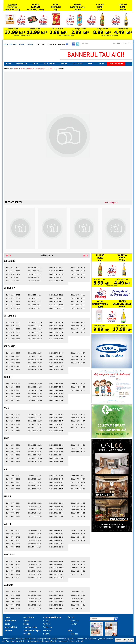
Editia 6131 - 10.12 (56, 274)
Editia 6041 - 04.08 (78, 387)
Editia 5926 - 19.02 (35, 564)
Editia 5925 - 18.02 (35, 568)
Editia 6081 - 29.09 (13, 356)
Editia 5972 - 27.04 (13, 513)
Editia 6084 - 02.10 (78, 329)
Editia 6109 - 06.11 (78, 295)
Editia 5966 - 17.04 (35, 516)
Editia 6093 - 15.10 (35, 339)
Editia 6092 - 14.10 (56, 322)
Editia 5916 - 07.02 (56, 578)
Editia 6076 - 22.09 (35, 353)
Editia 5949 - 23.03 (35, 530)
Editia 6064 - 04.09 (78, 353)
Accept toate (121, 640)
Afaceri (64, 64)
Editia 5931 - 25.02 (13, 568)
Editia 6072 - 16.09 (35, 366)
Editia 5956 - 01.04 (78, 516)
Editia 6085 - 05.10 (78, 326)
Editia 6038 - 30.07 (13, 418)
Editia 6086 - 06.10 (78, 322)
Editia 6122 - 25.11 (13, 302)
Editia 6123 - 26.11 (13, 298)
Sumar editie (22, 64)
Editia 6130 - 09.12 (56, 277)
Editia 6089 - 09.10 (56, 332)
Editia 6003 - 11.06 (56, 448)
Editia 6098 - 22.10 (35, 322)
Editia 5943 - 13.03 (56, 530)
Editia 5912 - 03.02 (78, 571)
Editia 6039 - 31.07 (13, 414)
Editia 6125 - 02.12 (78, 277)
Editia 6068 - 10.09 (56, 360)
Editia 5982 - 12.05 (56, 486)
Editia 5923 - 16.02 (35, 574)
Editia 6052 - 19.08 (35, 390)
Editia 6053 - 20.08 (35, 387)
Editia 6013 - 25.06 (13, 455)
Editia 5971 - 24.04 (13, 516)
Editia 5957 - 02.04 (78, 513)
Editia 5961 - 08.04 (56, 516)
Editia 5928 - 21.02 (13, 578)
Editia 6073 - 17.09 (35, 363)
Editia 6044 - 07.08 (56, 397)
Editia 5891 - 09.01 (78, 595)
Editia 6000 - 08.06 (56, 458)
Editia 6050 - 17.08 (35, 397)
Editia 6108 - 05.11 (78, 298)
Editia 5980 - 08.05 (78, 476)
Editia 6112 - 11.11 (56, 302)
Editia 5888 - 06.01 (78, 605)
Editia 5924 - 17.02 (35, 571)
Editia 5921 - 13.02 (56, 561)
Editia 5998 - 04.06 (78, 445)
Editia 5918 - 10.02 (56, 571)
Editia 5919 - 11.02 (56, 568)
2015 (50, 69)
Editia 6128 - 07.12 (78, 268)
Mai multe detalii (76, 641)
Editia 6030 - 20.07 (35, 424)
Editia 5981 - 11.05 (56, 489)
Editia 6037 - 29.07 (13, 421)
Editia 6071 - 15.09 (35, 369)
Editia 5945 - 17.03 (35, 544)
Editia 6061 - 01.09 (78, 363)
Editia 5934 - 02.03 (78, 540)
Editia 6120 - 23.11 (13, 308)
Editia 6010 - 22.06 (35, 445)
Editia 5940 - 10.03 (56, 540)
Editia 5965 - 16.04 (56, 503)
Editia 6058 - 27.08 (13, 390)
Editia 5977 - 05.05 (78, 486)
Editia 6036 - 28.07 (13, 424)
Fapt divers (78, 64)
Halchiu (46, 634)
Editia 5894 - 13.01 (56, 605)
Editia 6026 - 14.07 (56, 418)
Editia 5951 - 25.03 (13, 544)
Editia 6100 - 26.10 (13, 335)
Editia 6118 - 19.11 (35, 298)
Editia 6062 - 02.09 (78, 360)
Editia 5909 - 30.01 (13, 595)
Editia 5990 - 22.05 (35, 476)
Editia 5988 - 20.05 (35, 482)
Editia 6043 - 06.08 (56, 400)
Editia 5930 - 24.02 (13, 571)
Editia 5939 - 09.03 (56, 544)
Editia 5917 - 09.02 (56, 574)
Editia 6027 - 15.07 (56, 414)
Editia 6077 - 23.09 (13, 369)
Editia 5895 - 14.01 (56, 602)
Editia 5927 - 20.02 (35, 561)
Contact (30, 44)
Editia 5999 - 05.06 (56, 461)
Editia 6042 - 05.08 (78, 384)
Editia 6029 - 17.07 (35, 428)
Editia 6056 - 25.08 (13, 397)
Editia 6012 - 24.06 (13, 458)
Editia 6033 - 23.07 (35, 414)
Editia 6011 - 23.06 (13, 461)
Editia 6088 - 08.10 (56, 335)
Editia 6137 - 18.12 (35, 271)
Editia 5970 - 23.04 (35, 503)
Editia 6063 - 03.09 (78, 356)
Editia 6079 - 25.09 (13, 363)
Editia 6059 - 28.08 (13, 387)
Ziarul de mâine (116, 64)
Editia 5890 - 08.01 (78, 598)
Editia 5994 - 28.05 (13, 479)
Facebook (75, 621)
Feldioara (47, 631)
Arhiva (22, 44)
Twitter (74, 624)
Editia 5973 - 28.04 (13, 510)
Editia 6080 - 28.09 (13, 360)
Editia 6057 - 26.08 (13, 394)
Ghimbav (47, 624)
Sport (91, 64)
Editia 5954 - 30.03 (13, 534)
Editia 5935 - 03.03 (78, 537)
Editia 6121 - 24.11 (13, 305)
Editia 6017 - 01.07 (78, 428)
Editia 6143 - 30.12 (13, 268)
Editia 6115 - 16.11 (35, 308)
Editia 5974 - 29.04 (13, 506)
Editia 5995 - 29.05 (13, 476)
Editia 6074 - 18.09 (35, 360)
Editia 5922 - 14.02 (35, 578)
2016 (8, 255)
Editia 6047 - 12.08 (56, 387)
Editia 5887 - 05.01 (78, 608)
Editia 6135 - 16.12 (35, 277)
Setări (131, 640)
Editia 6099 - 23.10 (13, 339)
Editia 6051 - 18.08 (35, 394)
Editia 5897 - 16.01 (56, 595)
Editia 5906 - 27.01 (13, 605)
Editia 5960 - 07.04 (78, 503)
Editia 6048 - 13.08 (56, 384)
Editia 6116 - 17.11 (35, 305)
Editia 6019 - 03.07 (78, 421)
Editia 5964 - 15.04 (56, 506)
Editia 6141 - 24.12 (13, 274)
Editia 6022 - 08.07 (56, 431)
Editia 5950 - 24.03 (13, 547)
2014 (85, 255)
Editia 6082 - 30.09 (13, 353)
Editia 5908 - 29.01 (13, 598)
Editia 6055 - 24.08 (13, 400)
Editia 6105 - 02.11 (78, 308)
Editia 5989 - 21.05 (35, 479)
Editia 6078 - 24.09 (13, 366)
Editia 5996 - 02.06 (78, 452)
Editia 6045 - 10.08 (56, 394)
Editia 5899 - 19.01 (35, 608)
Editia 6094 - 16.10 (35, 335)
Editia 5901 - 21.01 (35, 602)
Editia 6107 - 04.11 (78, 302)
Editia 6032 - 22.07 (35, 418)
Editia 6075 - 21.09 (35, 356)
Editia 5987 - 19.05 (35, 486)
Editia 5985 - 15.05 (56, 476)
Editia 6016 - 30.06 (13, 445)
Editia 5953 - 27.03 (13, 537)
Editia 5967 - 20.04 (35, 513)
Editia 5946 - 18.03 (35, 540)
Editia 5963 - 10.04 (56, 510)
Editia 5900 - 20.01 (35, 605)
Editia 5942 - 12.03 (56, 534)
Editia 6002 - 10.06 (56, 452)
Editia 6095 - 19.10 (35, 332)
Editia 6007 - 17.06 (35, 455)
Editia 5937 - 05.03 (78, 530)
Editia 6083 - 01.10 (78, 332)
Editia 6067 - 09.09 (56, 363)
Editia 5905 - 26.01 (13, 608)
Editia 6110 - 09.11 (56, 308)
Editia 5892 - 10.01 (78, 592)
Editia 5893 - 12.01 (56, 608)
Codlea (46, 621)
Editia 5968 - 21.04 (35, 510)
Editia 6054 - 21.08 (35, 384)
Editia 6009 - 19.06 (35, 448)
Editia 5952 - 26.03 (13, 540)
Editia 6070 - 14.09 (56, 353)
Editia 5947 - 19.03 (35, 537)
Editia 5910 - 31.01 (13, 592)
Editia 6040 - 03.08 (78, 390)
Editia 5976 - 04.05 (78, 489)
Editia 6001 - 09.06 (56, 455)
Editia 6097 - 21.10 (35, 326)
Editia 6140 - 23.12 (13, 277)
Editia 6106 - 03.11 (78, 305)
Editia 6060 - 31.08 (13, 384)
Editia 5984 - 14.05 (56, 479)
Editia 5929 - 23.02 (13, 574)
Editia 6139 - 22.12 (13, 281)
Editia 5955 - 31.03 (13, 530)
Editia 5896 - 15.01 (56, 598)
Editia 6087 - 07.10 (56, 339)
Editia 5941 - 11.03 (56, 537)
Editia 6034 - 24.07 (13, 431)
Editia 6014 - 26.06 (13, 452)
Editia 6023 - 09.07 (56, 428)
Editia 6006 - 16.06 (35, 458)
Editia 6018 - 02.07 (78, 424)
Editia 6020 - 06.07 (78, 418)
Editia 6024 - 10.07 (56, 424)
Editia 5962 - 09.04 (56, 513)
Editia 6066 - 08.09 (56, 366)
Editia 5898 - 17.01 (56, 592)
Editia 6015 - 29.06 (13, 448)
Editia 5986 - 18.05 (35, 489)
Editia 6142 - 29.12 (13, 271)
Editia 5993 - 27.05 (13, 482)
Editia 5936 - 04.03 (78, 534)
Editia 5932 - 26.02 (13, 564)
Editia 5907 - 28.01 (13, 602)
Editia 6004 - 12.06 (56, 445)
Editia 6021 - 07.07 (78, 414)
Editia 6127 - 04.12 (78, 271)
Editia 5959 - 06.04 (78, 506)
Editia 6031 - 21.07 (35, 421)
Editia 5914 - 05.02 (78, 564)
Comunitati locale (52, 617)
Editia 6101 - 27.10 (13, 332)
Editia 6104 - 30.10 (13, 322)
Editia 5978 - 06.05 (78, 482)
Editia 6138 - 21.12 (35, 268)
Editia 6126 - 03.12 (78, 274)
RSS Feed (74, 634)
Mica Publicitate (10, 44)
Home (8, 64)
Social (35, 64)
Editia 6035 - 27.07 (13, 428)
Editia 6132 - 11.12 (56, 271)
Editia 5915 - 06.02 (78, 561)
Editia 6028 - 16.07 (35, 431)
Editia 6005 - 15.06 (35, 461)
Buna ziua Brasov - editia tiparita (33, 69)
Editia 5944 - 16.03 (35, 547)
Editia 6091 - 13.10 (56, 326)
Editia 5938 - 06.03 (56, 547)
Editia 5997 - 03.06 (78, 448)
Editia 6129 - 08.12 (56, 281)
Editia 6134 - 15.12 (35, 281)
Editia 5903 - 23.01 (35, 595)
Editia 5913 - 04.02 (78, 568)
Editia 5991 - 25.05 (13, 489)
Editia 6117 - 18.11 (35, 302)
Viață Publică (50, 64)
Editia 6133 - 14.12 (56, 268)
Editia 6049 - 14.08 (35, 400)
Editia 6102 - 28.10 (13, 329)
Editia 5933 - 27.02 (13, 561)
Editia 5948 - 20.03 (35, 534)
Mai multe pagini (112, 202)
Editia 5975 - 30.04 (13, 503)
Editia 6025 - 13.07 (56, 421)
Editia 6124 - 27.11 (13, 295)
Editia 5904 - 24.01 (35, 592)
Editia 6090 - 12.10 (56, 329)
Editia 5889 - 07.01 (78, 602)
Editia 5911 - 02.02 (78, 574)
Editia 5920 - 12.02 (56, 564)
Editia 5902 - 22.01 (35, 598)
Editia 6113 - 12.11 (56, 298)
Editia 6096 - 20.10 (35, 329)
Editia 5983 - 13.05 (56, 482)
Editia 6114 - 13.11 (56, 295)
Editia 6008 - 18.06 (35, 452)
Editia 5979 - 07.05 (78, 479)
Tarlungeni (48, 627)
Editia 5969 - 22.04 (35, 506)
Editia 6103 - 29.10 (13, 326)
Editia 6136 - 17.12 (35, 274)
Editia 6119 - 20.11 (35, 295)
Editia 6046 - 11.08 (56, 390)
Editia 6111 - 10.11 (56, 305)
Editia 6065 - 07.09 (56, 369)
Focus (101, 64)
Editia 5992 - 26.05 (13, 486)
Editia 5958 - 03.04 (78, 510)
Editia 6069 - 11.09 (56, 356)
